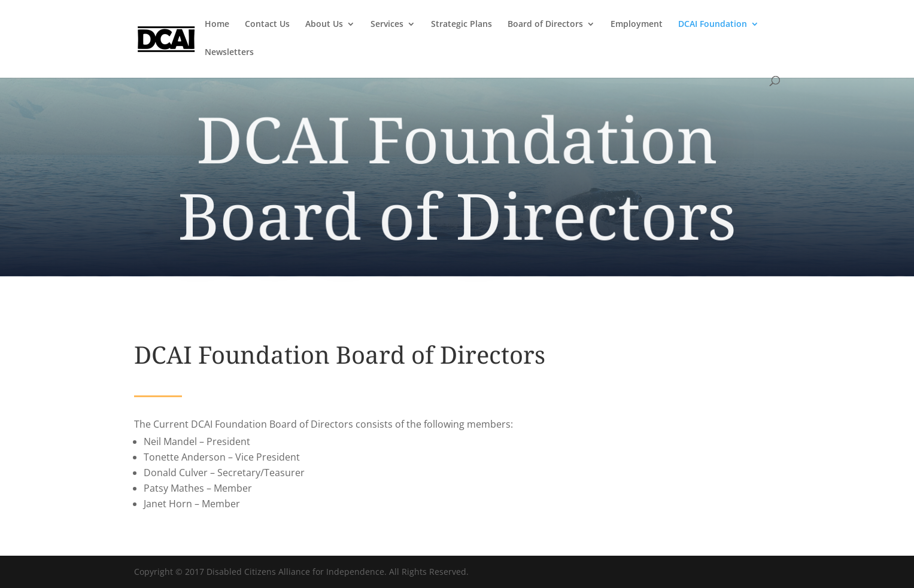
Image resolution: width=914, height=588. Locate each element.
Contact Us (267, 25)
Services (387, 25)
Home (217, 25)
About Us (324, 25)
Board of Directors (545, 25)
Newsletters (229, 53)
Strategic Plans (461, 25)
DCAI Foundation (713, 25)
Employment (637, 25)
